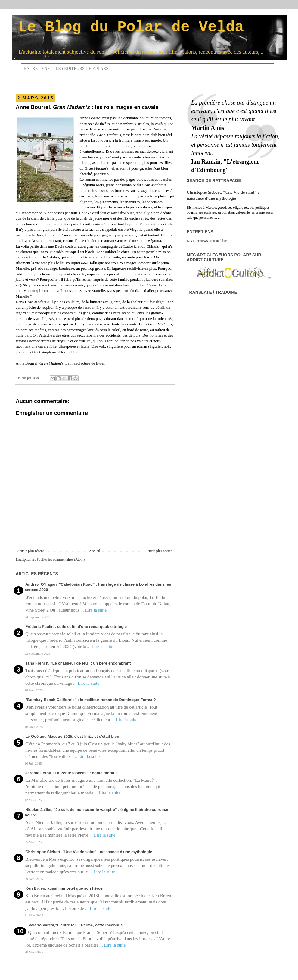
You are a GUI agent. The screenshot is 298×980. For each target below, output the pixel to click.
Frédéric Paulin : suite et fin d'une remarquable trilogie (76, 626)
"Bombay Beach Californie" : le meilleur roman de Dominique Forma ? (90, 700)
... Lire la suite (93, 610)
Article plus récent (31, 551)
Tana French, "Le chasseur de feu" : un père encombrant (78, 663)
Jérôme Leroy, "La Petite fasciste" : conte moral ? (71, 773)
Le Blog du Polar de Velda (131, 27)
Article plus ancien (159, 551)
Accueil (94, 551)
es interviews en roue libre (208, 241)
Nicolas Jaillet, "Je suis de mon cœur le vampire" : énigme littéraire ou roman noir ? (97, 812)
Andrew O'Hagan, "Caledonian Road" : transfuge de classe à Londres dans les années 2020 (98, 587)
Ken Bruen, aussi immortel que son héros (64, 888)
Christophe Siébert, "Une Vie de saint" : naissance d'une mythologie (89, 852)
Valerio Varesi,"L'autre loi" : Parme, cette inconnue (76, 925)
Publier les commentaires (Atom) (61, 559)
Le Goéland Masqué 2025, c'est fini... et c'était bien (72, 736)
